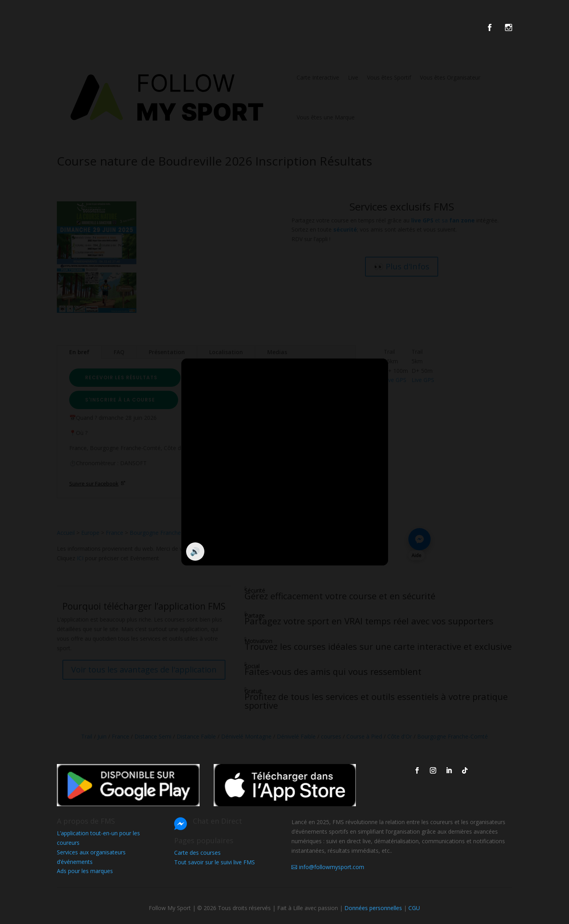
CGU (414, 908)
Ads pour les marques (85, 871)
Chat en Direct (218, 821)
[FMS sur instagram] (509, 29)
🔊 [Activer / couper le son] (195, 551)
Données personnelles (373, 908)
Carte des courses (197, 853)
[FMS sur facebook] (496, 29)
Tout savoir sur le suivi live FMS (215, 862)
